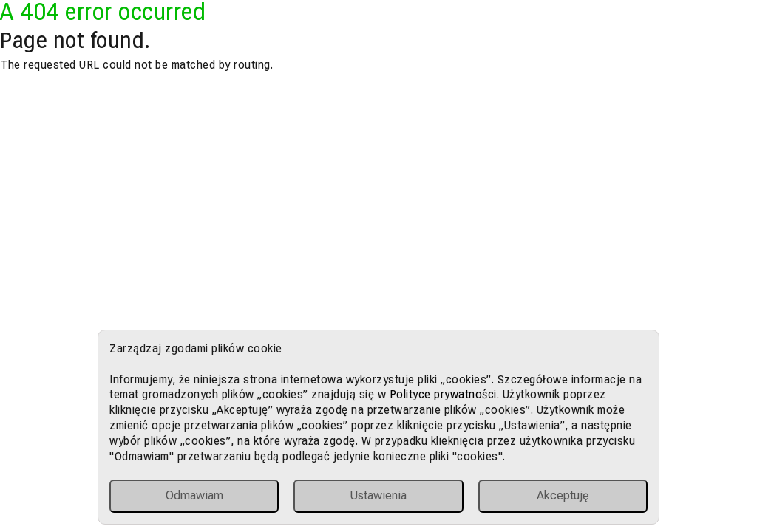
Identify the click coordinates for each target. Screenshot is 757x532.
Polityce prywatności (443, 394)
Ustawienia (378, 495)
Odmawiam (194, 495)
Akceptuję (563, 495)
